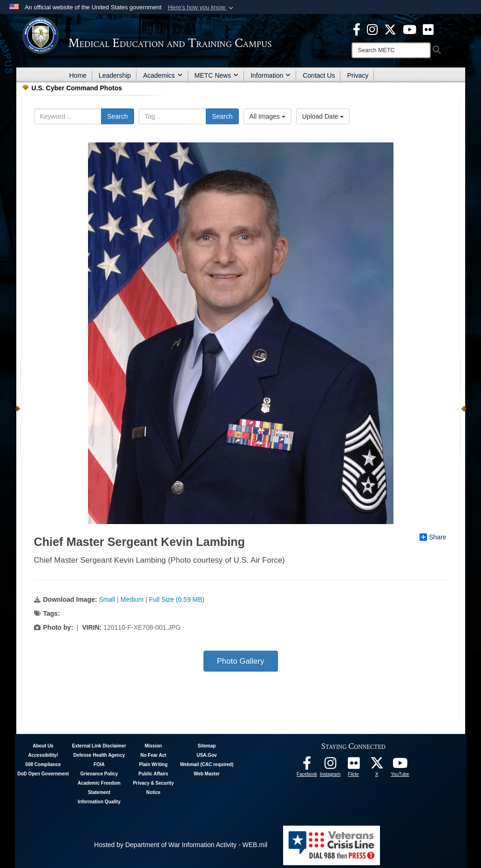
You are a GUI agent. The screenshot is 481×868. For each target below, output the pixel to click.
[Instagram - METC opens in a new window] (372, 29)
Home (78, 75)
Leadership (115, 75)
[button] (201, 7)
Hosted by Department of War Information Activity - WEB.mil (181, 845)
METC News (217, 75)
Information (271, 75)
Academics (163, 75)
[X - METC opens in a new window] (390, 29)
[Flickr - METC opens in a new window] (428, 29)
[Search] (391, 50)
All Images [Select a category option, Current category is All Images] (268, 116)
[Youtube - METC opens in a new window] (410, 29)
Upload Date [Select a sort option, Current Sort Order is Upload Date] (323, 116)
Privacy (358, 75)
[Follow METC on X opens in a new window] (377, 766)
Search (117, 116)
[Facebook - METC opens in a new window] (357, 29)
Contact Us (319, 75)
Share (433, 537)
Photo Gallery (241, 661)
